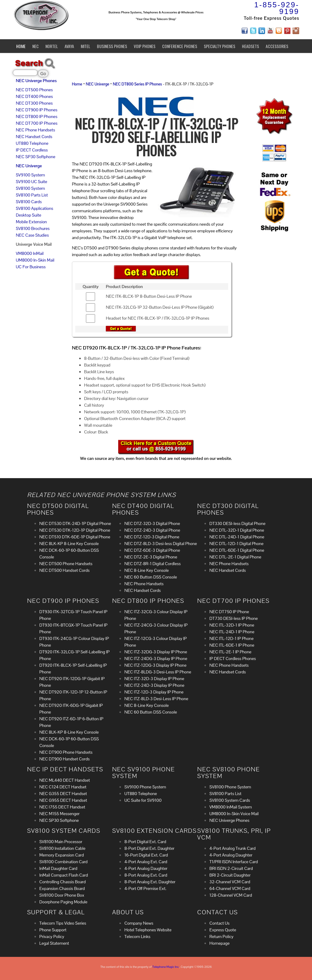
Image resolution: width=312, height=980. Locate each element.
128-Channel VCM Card (231, 895)
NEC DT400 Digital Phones (143, 509)
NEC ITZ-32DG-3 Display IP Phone (156, 652)
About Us (128, 912)
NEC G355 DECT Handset (63, 794)
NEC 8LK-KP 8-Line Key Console (69, 544)
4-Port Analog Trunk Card (232, 848)
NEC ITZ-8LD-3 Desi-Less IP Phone (156, 699)
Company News (139, 923)
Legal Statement (54, 943)
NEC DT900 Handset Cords (64, 759)
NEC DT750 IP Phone (229, 612)
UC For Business (31, 267)
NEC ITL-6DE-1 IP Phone (232, 645)
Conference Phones (180, 46)
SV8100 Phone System (230, 787)
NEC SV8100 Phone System (228, 773)
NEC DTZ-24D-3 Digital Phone (152, 530)
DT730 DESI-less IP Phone (234, 618)
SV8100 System (30, 188)
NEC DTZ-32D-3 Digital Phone (152, 523)
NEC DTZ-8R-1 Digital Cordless (152, 564)
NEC (35, 46)
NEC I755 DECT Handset (62, 807)
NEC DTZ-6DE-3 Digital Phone (152, 550)
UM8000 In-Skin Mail (35, 260)
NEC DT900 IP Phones (37, 110)
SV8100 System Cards (230, 800)
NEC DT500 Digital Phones (58, 509)
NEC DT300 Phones (34, 103)
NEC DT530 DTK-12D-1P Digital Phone (75, 530)
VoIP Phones (145, 46)
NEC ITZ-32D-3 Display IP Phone (154, 679)
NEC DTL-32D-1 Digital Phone (237, 530)
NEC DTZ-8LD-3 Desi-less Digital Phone (161, 544)
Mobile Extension (31, 222)
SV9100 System (30, 175)
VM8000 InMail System (230, 807)
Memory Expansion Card (62, 855)
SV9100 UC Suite (32, 182)
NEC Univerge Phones (36, 81)
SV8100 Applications (35, 208)
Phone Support (53, 930)
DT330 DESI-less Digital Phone (237, 523)
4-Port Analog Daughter (146, 868)
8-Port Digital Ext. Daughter (149, 848)
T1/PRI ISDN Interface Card (234, 862)
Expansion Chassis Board (62, 888)
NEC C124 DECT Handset (63, 787)
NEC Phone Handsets (35, 130)
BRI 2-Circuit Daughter (230, 875)
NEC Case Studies (32, 235)
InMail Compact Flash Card (64, 875)
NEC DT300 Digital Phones (228, 509)
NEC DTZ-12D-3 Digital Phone (152, 537)
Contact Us (219, 923)
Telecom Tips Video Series (63, 923)
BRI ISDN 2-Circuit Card (231, 868)
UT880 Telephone (32, 143)
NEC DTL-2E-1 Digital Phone (235, 557)
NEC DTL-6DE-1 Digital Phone (237, 550)
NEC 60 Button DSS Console (151, 577)
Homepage (219, 943)
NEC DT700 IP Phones (37, 123)
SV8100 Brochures (33, 228)
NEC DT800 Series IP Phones (137, 84)
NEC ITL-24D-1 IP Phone (232, 632)
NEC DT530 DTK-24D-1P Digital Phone (75, 523)
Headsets (250, 46)
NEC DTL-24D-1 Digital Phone (237, 537)
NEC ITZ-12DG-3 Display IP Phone (155, 665)
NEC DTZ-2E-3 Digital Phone (151, 557)
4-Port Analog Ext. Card (146, 862)
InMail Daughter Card (58, 868)
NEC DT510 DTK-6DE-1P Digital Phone (75, 537)
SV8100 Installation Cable (62, 848)
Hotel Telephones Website (148, 930)
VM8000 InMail (30, 253)
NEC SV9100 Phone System (144, 773)
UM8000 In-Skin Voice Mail (234, 814)
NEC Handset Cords (34, 137)
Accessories (277, 46)
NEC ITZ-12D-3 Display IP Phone (154, 692)
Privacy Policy (52, 937)
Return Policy (221, 937)
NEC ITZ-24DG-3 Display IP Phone (156, 659)
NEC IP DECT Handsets (65, 769)
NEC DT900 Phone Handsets (66, 752)
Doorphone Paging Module (63, 902)
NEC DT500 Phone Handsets (66, 564)
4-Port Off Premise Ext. (145, 888)
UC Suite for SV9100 (143, 800)
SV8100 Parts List (32, 195)
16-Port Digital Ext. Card (146, 855)
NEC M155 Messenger (59, 814)
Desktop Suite (28, 215)
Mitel (85, 46)
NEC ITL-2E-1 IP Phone (230, 652)
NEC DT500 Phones (34, 90)
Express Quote (223, 930)
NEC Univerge (29, 166)
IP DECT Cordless (32, 150)
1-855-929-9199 (277, 8)
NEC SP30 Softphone (36, 157)
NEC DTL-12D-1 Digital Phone (236, 544)
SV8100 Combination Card (63, 862)
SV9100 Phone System (145, 787)
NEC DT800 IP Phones (37, 116)
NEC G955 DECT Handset (63, 800)
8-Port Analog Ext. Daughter (150, 882)
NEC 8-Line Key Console (147, 570)
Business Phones (112, 46)
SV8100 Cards (29, 202)
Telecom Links (137, 937)
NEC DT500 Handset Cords (64, 570)
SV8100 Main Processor (61, 842)
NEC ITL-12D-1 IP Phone (231, 638)
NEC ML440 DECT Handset (65, 780)
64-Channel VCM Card (230, 888)
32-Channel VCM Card (230, 882)
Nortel (52, 46)
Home (21, 46)
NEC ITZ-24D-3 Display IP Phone (154, 685)
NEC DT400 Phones (34, 96)
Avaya (69, 46)
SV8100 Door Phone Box (62, 895)
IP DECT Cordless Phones (232, 659)
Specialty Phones (220, 46)
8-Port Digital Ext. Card (145, 842)
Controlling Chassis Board (62, 882)
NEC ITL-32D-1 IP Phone (232, 625)
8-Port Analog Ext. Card (146, 875)
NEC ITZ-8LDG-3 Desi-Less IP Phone (158, 672)
